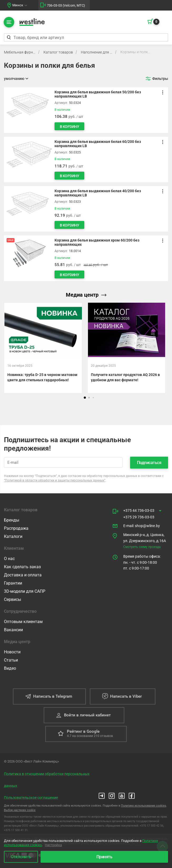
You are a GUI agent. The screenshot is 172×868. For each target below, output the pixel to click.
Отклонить (21, 857)
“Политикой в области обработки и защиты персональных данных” (55, 480)
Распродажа (16, 528)
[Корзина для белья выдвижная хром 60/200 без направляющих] (86, 258)
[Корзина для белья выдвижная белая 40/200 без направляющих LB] (86, 209)
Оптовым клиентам (23, 621)
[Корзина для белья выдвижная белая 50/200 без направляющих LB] (86, 110)
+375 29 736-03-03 (139, 517)
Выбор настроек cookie (20, 810)
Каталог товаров (58, 52)
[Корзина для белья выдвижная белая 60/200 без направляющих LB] (86, 160)
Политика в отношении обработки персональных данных (47, 780)
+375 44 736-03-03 (139, 510)
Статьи (11, 660)
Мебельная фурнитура (20, 52)
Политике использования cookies (144, 805)
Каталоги (13, 536)
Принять (104, 857)
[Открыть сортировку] (16, 79)
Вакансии (13, 630)
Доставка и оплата (23, 575)
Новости (12, 652)
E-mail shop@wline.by (142, 525)
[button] (85, 398)
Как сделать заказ (22, 566)
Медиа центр (86, 295)
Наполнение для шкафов (97, 52)
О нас (9, 558)
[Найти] (9, 37)
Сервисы (13, 599)
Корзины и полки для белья (136, 52)
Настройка (53, 845)
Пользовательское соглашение (31, 797)
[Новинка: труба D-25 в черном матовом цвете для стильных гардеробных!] (43, 348)
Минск (18, 5)
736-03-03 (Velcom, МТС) (66, 5)
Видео (10, 668)
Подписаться (149, 462)
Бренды (12, 520)
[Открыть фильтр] (157, 79)
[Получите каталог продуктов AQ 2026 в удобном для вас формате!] (127, 348)
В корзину (71, 127)
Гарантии (13, 583)
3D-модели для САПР (25, 591)
